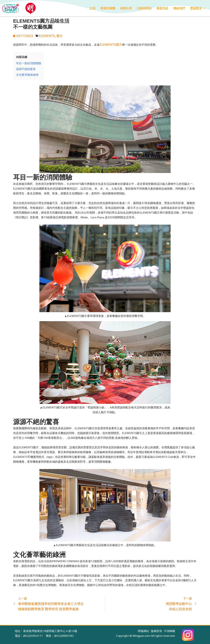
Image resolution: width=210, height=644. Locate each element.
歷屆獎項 (198, 8)
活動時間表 (144, 8)
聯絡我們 (179, 8)
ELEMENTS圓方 (110, 43)
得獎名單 (126, 8)
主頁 (93, 8)
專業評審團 (108, 8)
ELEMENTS (44, 35)
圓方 (56, 35)
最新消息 (162, 8)
